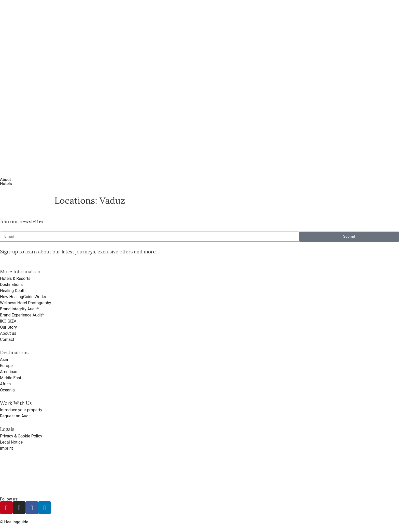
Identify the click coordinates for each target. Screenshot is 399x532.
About (5, 180)
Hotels (6, 184)
